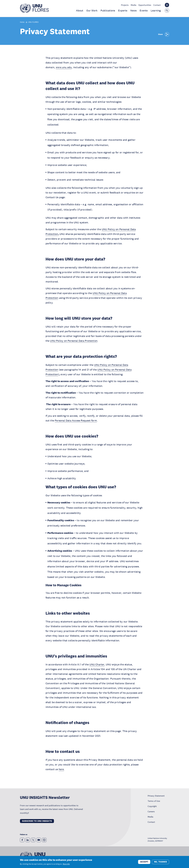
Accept (144, 862)
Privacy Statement (156, 796)
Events (144, 10)
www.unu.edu (64, 67)
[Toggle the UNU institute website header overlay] (167, 5)
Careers (151, 811)
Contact (157, 5)
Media (133, 5)
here (61, 769)
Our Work (92, 10)
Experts (123, 10)
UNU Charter (97, 664)
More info (66, 864)
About (80, 10)
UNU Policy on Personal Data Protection (74, 341)
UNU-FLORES (33, 22)
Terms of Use (154, 801)
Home (22, 22)
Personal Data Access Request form (76, 420)
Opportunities (145, 5)
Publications (108, 10)
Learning (156, 10)
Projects (125, 5)
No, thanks (160, 862)
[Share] (167, 34)
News (133, 10)
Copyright (152, 806)
